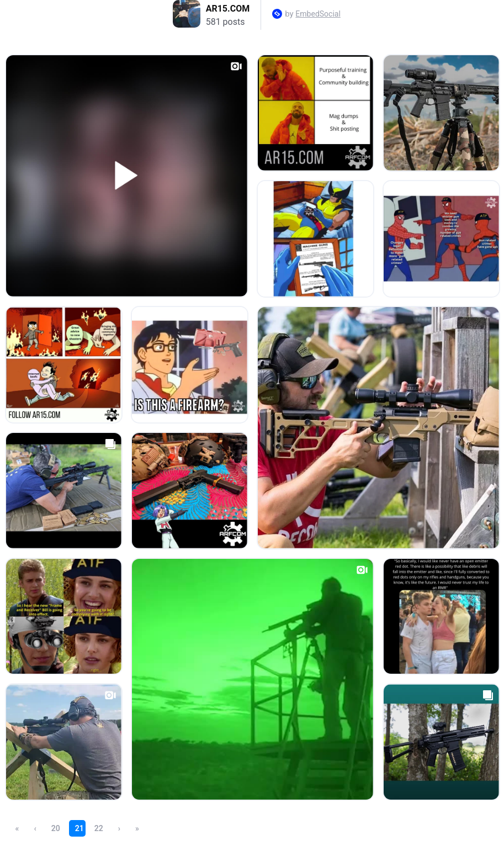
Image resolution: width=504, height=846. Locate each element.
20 (56, 828)
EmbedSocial (318, 14)
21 (79, 828)
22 (99, 828)
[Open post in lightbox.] (127, 176)
